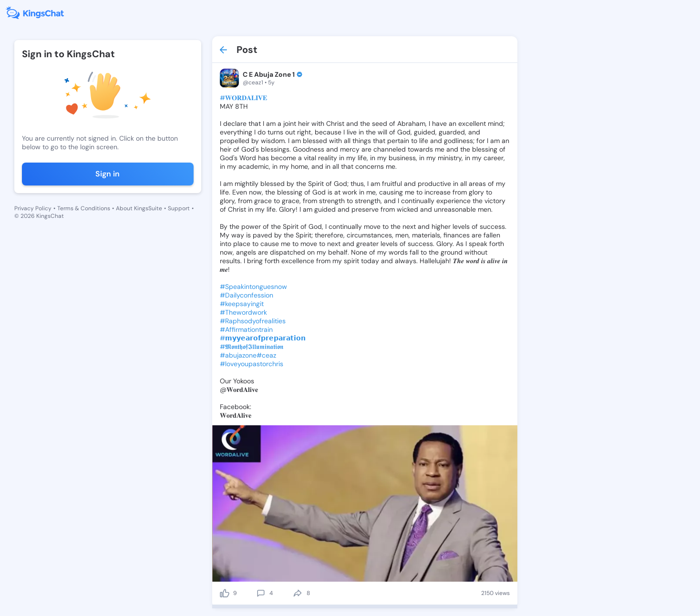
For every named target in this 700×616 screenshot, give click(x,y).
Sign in (108, 174)
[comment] (261, 593)
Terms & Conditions (84, 208)
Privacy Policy (33, 208)
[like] (225, 593)
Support (179, 208)
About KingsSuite (139, 208)
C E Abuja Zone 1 (269, 74)
